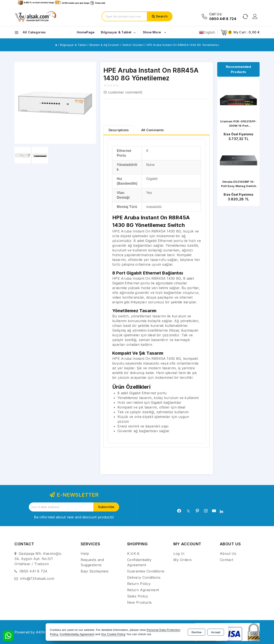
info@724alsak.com (37, 579)
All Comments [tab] (153, 130)
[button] (91, 103)
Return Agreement (143, 590)
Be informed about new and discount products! (74, 517)
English (207, 32)
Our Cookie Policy (113, 634)
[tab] (119, 130)
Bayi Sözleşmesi (95, 571)
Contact (227, 560)
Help (85, 554)
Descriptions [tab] (119, 130)
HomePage (86, 32)
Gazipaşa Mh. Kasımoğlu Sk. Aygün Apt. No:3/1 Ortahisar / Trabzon (38, 559)
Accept (216, 632)
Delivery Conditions (144, 577)
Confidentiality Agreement (77, 634)
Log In (179, 554)
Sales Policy (138, 596)
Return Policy (139, 584)
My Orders (183, 560)
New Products (139, 602)
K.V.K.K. (134, 554)
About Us (228, 554)
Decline (197, 632)
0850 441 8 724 (34, 571)
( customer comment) (123, 92)
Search (162, 16)
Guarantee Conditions (146, 571)
